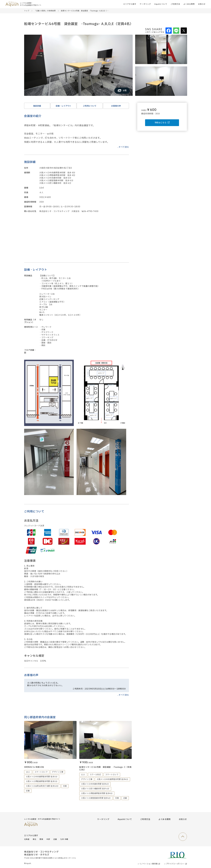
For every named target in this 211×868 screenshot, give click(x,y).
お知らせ (202, 4)
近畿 (55, 839)
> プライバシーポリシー (176, 864)
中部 (48, 839)
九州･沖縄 (64, 839)
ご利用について (90, 106)
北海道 (27, 839)
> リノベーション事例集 (149, 864)
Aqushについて (161, 4)
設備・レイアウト (63, 106)
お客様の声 (116, 106)
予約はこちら (162, 123)
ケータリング (145, 4)
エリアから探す (130, 4)
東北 (34, 839)
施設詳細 (37, 106)
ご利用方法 (175, 4)
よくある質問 (189, 4)
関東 (41, 839)
